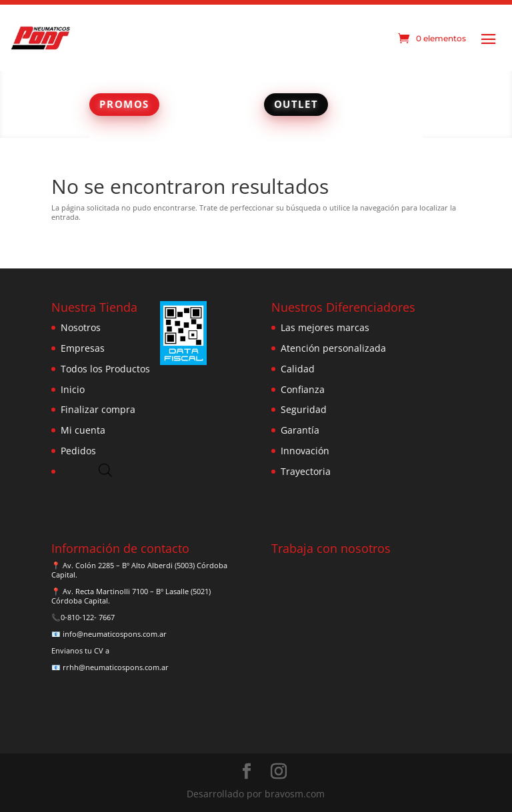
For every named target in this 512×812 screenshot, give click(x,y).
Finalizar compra (98, 409)
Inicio (73, 389)
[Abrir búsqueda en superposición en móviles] (105, 470)
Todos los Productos (105, 369)
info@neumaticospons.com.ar (115, 634)
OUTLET (296, 104)
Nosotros (81, 327)
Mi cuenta (83, 430)
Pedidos (78, 451)
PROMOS (124, 104)
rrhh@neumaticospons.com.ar (116, 667)
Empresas (83, 348)
